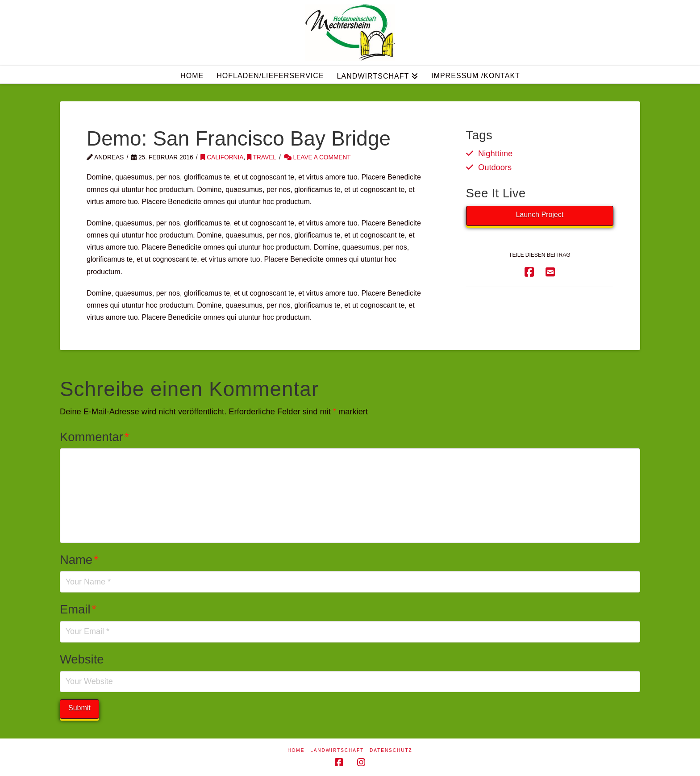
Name (79, 560)
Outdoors (495, 167)
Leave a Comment (317, 157)
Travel (262, 157)
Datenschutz (391, 750)
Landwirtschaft (337, 750)
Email (78, 609)
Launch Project (540, 215)
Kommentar (94, 437)
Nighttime (495, 153)
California (222, 157)
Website (82, 659)
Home (296, 750)
